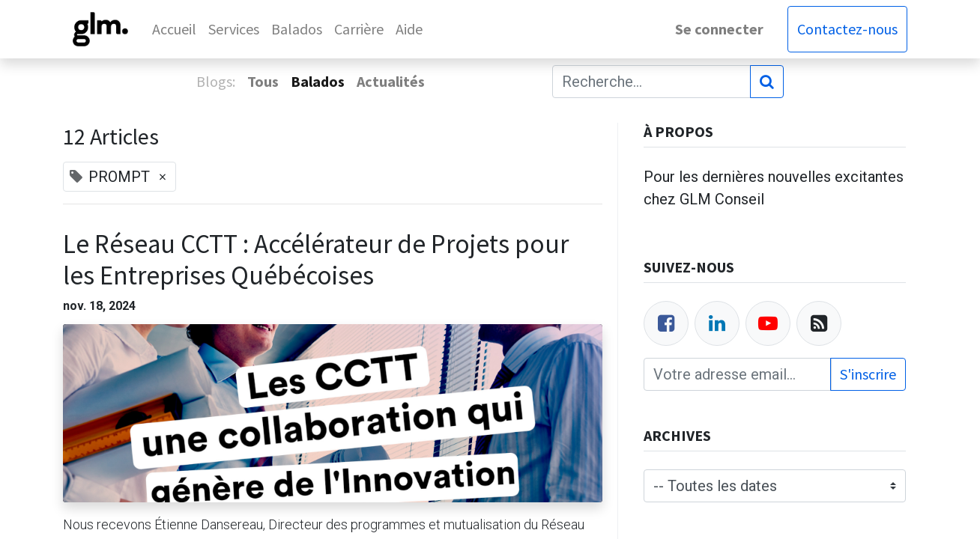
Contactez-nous (846, 29)
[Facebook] (666, 323)
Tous (263, 81)
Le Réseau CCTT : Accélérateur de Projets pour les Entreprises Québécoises (316, 260)
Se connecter (718, 29)
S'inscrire (868, 374)
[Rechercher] (767, 82)
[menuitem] (176, 29)
